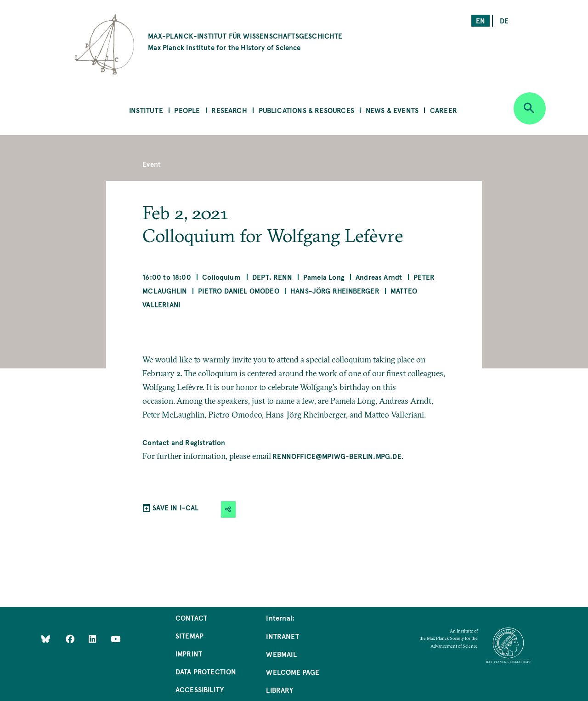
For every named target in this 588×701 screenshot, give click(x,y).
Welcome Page (293, 672)
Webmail (281, 654)
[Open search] (530, 108)
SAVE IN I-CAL (175, 507)
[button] (228, 509)
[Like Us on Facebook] (71, 639)
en (481, 20)
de (504, 20)
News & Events (392, 110)
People (187, 110)
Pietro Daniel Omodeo (239, 291)
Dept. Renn (272, 277)
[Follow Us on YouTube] (116, 639)
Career (444, 110)
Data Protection (206, 671)
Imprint (189, 653)
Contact (191, 618)
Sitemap (189, 636)
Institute (146, 110)
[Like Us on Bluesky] (46, 639)
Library (279, 690)
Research (229, 110)
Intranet (282, 636)
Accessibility (200, 689)
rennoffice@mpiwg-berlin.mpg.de (337, 456)
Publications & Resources (306, 110)
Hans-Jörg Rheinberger (335, 291)
